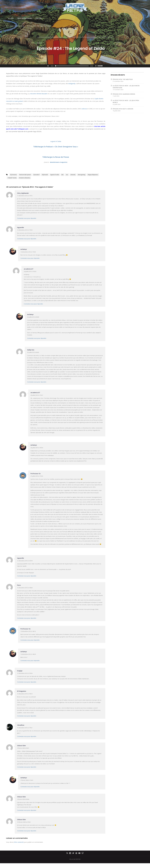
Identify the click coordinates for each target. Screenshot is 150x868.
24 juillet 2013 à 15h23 (30, 271)
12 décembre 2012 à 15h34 (25, 673)
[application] (75, 66)
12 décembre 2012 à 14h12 (28, 631)
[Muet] (96, 66)
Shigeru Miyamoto (93, 175)
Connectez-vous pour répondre (27, 218)
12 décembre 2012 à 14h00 (25, 588)
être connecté (19, 842)
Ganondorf (36, 175)
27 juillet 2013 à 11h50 (37, 476)
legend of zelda (55, 175)
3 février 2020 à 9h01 (23, 748)
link (62, 175)
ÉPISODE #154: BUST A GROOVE (123, 109)
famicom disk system (25, 175)
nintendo (73, 175)
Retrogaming (82, 175)
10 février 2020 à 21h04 (24, 822)
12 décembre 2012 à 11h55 (28, 252)
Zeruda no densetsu (24, 178)
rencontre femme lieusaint (39, 94)
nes (67, 175)
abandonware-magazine (58, 162)
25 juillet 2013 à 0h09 (33, 317)
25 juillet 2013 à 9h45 (33, 352)
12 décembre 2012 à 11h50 (25, 230)
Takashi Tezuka (12, 178)
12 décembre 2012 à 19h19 (25, 694)
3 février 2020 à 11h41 (27, 780)
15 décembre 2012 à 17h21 (25, 728)
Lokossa (84, 109)
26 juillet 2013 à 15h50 (37, 448)
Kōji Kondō (45, 175)
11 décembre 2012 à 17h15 (25, 196)
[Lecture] (48, 66)
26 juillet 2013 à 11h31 (37, 395)
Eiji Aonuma (13, 175)
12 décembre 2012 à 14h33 (28, 654)
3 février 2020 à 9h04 (23, 799)
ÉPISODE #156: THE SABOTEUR (123, 79)
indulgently (72, 83)
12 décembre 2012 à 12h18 (25, 561)
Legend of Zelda (56, 141)
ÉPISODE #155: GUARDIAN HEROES (124, 94)
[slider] (72, 66)
